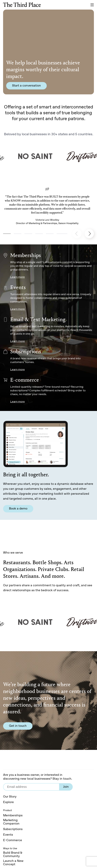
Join (66, 787)
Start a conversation (26, 86)
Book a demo (18, 509)
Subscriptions (13, 829)
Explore (8, 802)
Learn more (17, 277)
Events (8, 835)
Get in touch (18, 726)
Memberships (13, 816)
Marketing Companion (11, 822)
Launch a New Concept (13, 863)
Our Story (10, 797)
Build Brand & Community (13, 855)
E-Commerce (13, 840)
